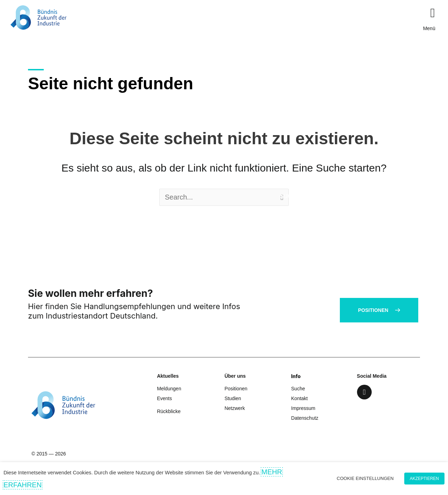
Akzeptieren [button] (424, 479)
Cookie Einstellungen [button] (365, 478)
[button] (433, 13)
